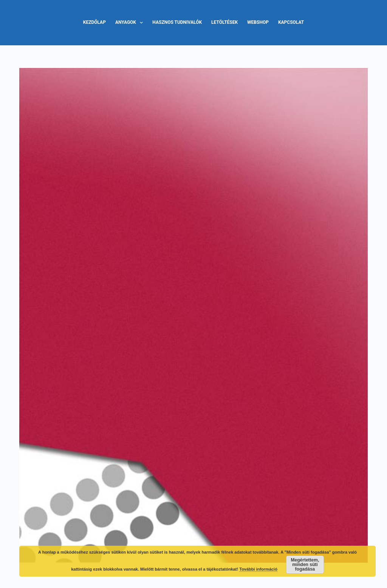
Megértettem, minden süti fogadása (305, 565)
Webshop (258, 22)
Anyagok (131, 23)
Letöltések (224, 22)
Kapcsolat (291, 22)
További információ (258, 569)
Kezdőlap (94, 22)
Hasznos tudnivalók (177, 22)
